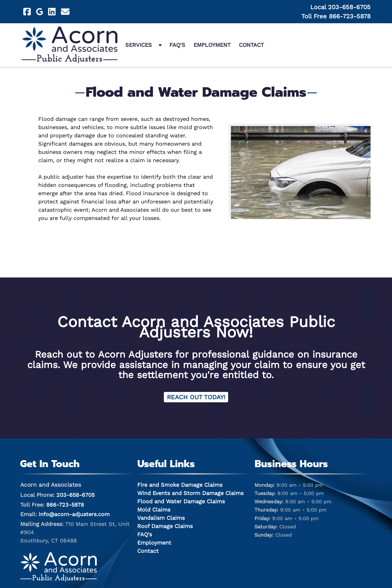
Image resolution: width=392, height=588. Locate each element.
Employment (212, 45)
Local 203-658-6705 (340, 7)
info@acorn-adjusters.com (74, 514)
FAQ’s (177, 45)
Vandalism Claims (161, 518)
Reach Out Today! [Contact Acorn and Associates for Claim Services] (196, 397)
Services (139, 45)
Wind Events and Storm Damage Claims (190, 493)
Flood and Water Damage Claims (181, 501)
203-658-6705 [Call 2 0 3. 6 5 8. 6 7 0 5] (75, 495)
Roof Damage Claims (165, 526)
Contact (251, 45)
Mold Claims (154, 510)
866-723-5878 (65, 505)
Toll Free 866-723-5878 (336, 16)
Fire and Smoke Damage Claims (180, 485)
